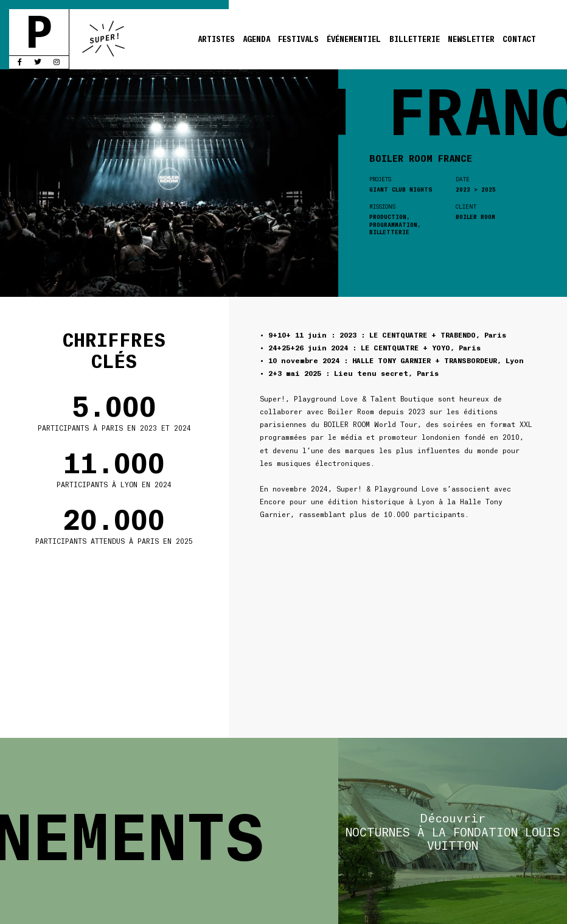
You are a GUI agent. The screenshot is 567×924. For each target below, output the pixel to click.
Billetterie (415, 39)
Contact (519, 39)
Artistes (216, 39)
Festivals (298, 39)
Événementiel (354, 39)
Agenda (256, 39)
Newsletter (471, 39)
